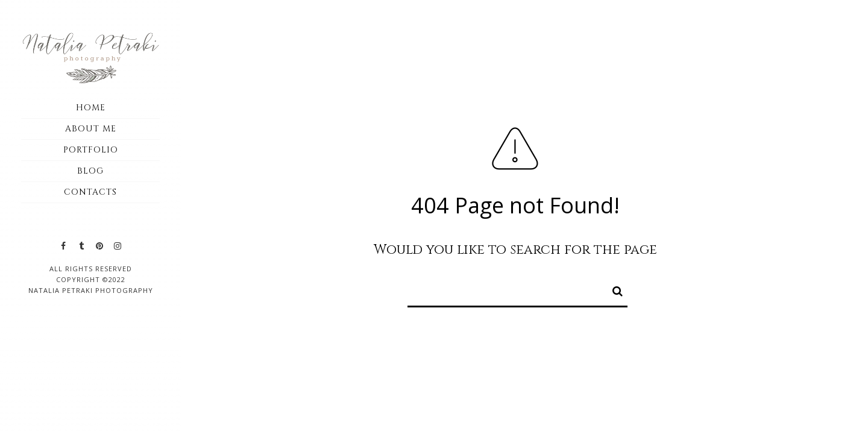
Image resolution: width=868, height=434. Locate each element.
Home (91, 108)
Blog (90, 171)
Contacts (90, 192)
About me (91, 129)
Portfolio (91, 150)
